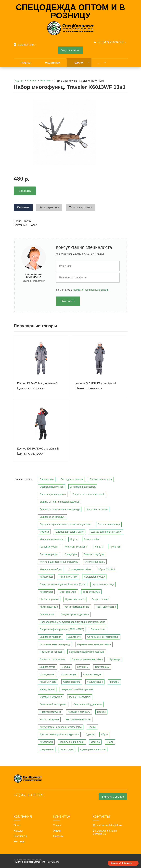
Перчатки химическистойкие (87, 659)
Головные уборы (49, 547)
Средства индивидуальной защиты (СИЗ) (63, 584)
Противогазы (98, 629)
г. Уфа (31, 45)
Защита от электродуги (52, 517)
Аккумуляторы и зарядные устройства (61, 727)
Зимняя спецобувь (94, 554)
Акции (57, 831)
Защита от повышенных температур (60, 509)
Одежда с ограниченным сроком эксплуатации (65, 524)
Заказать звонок (113, 797)
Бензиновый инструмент (53, 704)
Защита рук (74, 637)
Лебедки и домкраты (79, 712)
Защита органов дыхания (75, 614)
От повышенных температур (103, 637)
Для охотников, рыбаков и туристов (59, 734)
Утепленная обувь (95, 562)
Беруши (66, 667)
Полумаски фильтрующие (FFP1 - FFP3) (62, 629)
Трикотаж (115, 547)
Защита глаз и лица (103, 584)
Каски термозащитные (77, 607)
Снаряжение (47, 749)
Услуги (57, 825)
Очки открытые (91, 592)
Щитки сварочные (75, 599)
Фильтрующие (95, 682)
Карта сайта (53, 862)
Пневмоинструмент (50, 712)
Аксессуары (46, 577)
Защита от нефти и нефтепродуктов (60, 502)
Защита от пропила (97, 509)
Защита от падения (50, 637)
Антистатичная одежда (83, 487)
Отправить (68, 301)
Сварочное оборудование (88, 704)
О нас (17, 825)
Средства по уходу (94, 577)
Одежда (90, 734)
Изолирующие (69, 674)
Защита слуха (47, 667)
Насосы (101, 712)
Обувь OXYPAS (107, 569)
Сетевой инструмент (51, 697)
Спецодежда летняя (101, 479)
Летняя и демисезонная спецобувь (59, 562)
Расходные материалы (78, 719)
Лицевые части (48, 682)
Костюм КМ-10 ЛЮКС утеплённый (38, 449)
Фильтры (114, 682)
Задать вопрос (70, 50)
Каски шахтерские (106, 607)
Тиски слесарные (49, 719)
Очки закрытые (68, 592)
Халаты (99, 547)
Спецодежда (47, 479)
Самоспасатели (72, 682)
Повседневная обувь (80, 569)
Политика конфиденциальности (29, 862)
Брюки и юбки (92, 539)
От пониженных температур (55, 644)
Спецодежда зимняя (72, 479)
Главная (26, 63)
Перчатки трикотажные (52, 659)
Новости (58, 836)
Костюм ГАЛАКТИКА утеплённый (37, 383)
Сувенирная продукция (93, 749)
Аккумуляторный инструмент (77, 689)
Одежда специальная (52, 487)
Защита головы (100, 599)
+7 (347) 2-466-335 (111, 42)
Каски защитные (49, 607)
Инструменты (47, 689)
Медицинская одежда (52, 539)
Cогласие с (84, 290)
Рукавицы (115, 659)
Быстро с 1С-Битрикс (121, 863)
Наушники (83, 667)
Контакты (19, 842)
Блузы (74, 539)
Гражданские (47, 674)
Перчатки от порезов (51, 652)
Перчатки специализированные (87, 652)
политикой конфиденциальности (91, 290)
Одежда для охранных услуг (106, 532)
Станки (92, 727)
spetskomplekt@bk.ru (109, 825)
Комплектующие (92, 674)
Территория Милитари (72, 742)
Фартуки (44, 532)
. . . (100, 63)
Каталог (79, 63)
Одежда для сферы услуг (70, 532)
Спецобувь (71, 554)
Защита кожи (47, 614)
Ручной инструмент (80, 697)
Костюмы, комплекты (76, 547)
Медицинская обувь (51, 569)
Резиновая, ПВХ (68, 577)
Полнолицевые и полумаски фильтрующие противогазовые (72, 622)
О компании (53, 63)
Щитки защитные (49, 599)
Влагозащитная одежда (53, 494)
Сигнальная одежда (109, 524)
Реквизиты (20, 836)
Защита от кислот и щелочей (88, 494)
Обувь (105, 734)
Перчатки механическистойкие (94, 644)
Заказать (25, 191)
